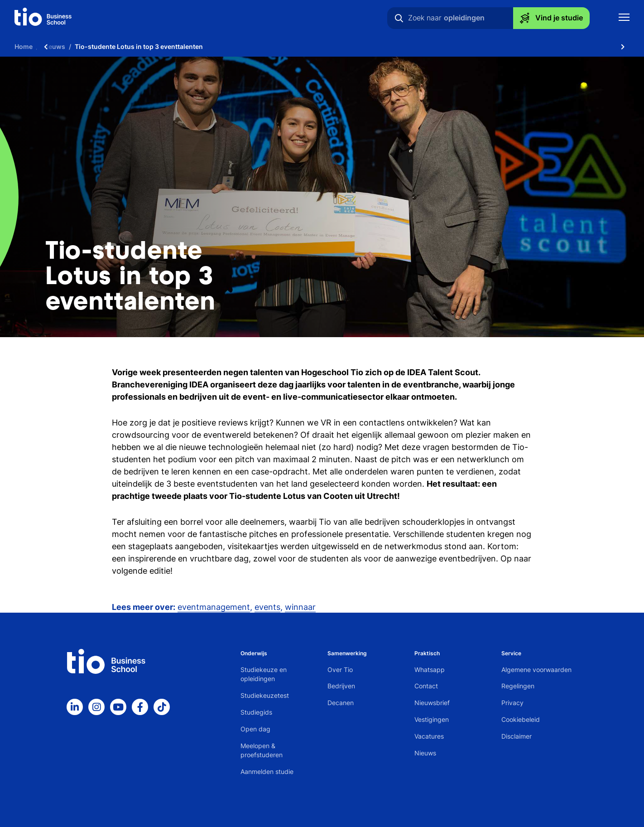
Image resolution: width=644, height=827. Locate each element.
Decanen (341, 703)
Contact (426, 686)
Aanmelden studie (267, 771)
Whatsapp (430, 670)
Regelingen (518, 686)
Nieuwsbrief (432, 703)
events (267, 607)
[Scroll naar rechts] (623, 46)
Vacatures (429, 736)
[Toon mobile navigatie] (624, 18)
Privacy (512, 703)
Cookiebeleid (521, 719)
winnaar (300, 607)
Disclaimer (517, 736)
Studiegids (256, 712)
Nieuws (425, 753)
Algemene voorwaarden (536, 670)
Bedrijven (341, 686)
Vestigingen (432, 719)
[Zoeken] (399, 18)
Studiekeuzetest (265, 695)
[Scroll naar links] (46, 46)
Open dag (255, 729)
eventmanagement (214, 607)
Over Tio (340, 670)
